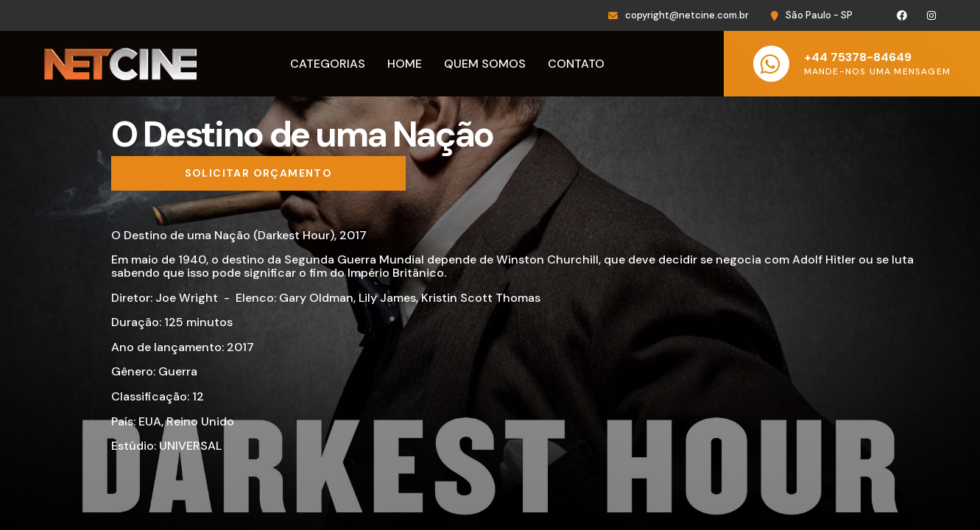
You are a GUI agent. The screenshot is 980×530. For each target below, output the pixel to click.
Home (405, 64)
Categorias (328, 64)
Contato (576, 64)
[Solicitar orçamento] (259, 174)
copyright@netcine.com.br (687, 15)
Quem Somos (485, 64)
